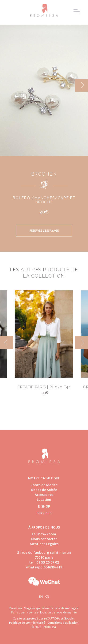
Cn (47, 597)
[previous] (6, 343)
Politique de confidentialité (27, 623)
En (41, 597)
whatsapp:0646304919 (44, 567)
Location (44, 500)
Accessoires (44, 495)
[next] (82, 85)
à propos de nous (44, 527)
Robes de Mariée (44, 485)
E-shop (44, 506)
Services (44, 513)
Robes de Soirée (44, 490)
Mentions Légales (44, 544)
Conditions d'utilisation (63, 623)
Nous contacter (44, 539)
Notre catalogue (44, 478)
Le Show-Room (44, 534)
